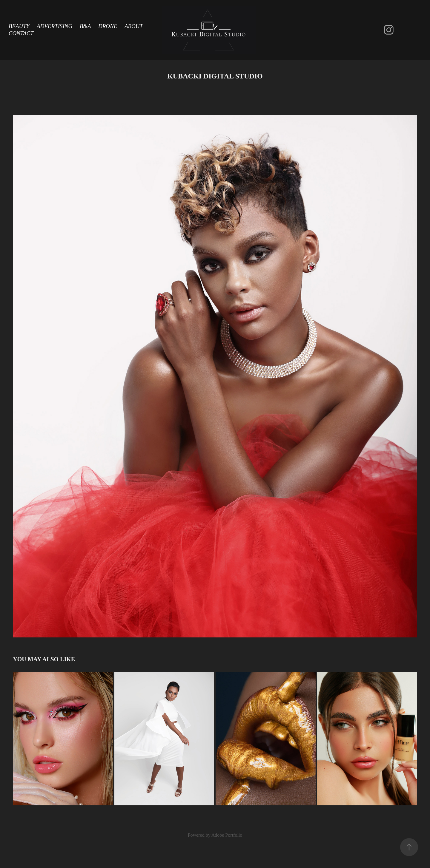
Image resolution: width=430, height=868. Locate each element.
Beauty (19, 26)
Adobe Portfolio (227, 835)
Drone (108, 26)
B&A (85, 26)
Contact (21, 33)
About (134, 26)
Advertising (54, 26)
